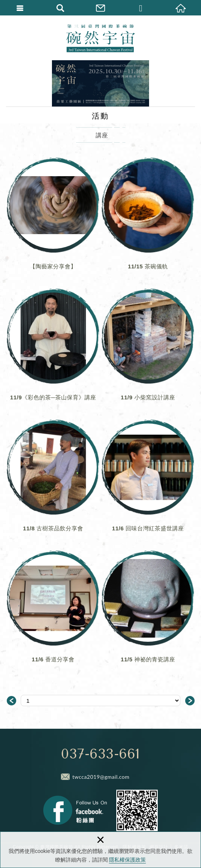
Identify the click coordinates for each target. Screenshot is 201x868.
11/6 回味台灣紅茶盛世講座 (148, 481)
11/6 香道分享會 (53, 612)
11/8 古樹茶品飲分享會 (53, 481)
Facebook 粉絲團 (75, 810)
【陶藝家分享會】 (53, 219)
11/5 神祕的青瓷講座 (148, 612)
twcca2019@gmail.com (101, 777)
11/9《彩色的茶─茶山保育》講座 (53, 350)
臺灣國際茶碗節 (100, 38)
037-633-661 (100, 754)
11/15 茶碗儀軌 (148, 219)
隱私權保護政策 (128, 860)
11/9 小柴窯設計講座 (148, 350)
